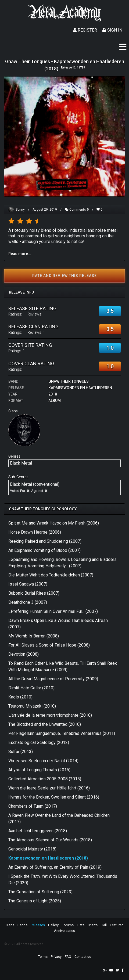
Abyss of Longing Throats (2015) (39, 770)
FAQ (68, 957)
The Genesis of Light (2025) (35, 901)
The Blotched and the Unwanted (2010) (45, 724)
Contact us (83, 957)
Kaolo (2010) (20, 697)
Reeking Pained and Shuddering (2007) (45, 541)
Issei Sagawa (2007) (28, 584)
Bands (22, 925)
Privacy (56, 957)
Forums (68, 925)
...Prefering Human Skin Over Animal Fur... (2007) (53, 611)
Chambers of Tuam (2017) (33, 806)
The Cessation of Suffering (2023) (40, 892)
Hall (104, 925)
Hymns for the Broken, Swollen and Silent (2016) (54, 797)
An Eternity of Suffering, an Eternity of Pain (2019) (55, 867)
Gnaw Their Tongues (69, 381)
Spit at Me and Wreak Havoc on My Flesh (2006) (54, 523)
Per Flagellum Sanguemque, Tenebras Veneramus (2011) (62, 733)
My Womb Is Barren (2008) (34, 636)
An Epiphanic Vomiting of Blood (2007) (44, 550)
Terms (43, 957)
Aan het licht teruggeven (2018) (38, 831)
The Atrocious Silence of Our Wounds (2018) (50, 840)
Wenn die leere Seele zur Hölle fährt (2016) (49, 788)
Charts (93, 925)
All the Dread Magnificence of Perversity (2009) (53, 679)
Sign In (112, 30)
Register (85, 30)
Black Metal (21, 463)
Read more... (20, 254)
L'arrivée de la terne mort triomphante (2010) (50, 715)
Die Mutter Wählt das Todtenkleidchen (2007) (51, 575)
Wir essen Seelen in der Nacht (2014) (43, 761)
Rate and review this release (64, 276)
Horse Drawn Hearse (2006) (35, 532)
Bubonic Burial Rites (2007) (34, 593)
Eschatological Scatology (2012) (39, 742)
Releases (38, 925)
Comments (77, 210)
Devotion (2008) (24, 654)
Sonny (20, 210)
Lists (81, 925)
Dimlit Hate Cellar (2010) (31, 688)
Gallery (53, 925)
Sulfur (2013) (21, 752)
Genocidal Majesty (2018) (32, 849)
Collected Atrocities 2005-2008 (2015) (45, 779)
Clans (10, 925)
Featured (117, 925)
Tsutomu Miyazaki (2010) (32, 706)
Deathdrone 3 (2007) (28, 602)
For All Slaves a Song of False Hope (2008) (49, 645)
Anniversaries (64, 931)
